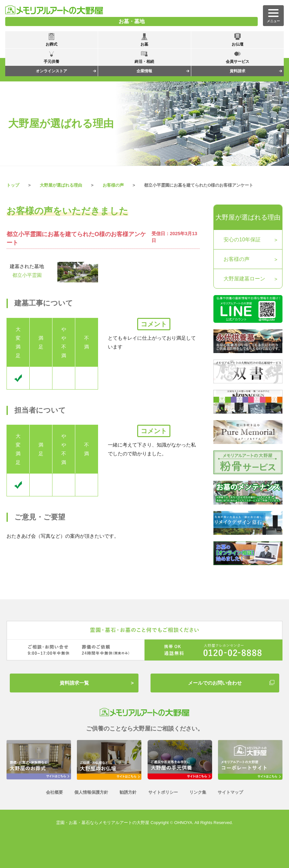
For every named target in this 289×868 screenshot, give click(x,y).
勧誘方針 (128, 792)
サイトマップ (230, 792)
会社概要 (54, 792)
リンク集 (198, 792)
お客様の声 (113, 185)
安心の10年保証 (242, 240)
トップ (13, 185)
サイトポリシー (163, 792)
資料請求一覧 (74, 683)
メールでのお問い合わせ (215, 683)
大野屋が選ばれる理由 (248, 217)
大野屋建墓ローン (244, 279)
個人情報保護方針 (91, 792)
